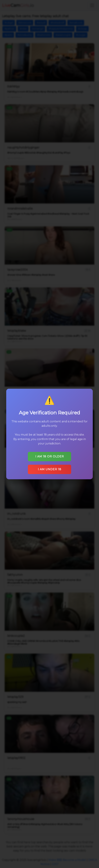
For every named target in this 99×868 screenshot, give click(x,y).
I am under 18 (50, 469)
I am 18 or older (50, 456)
